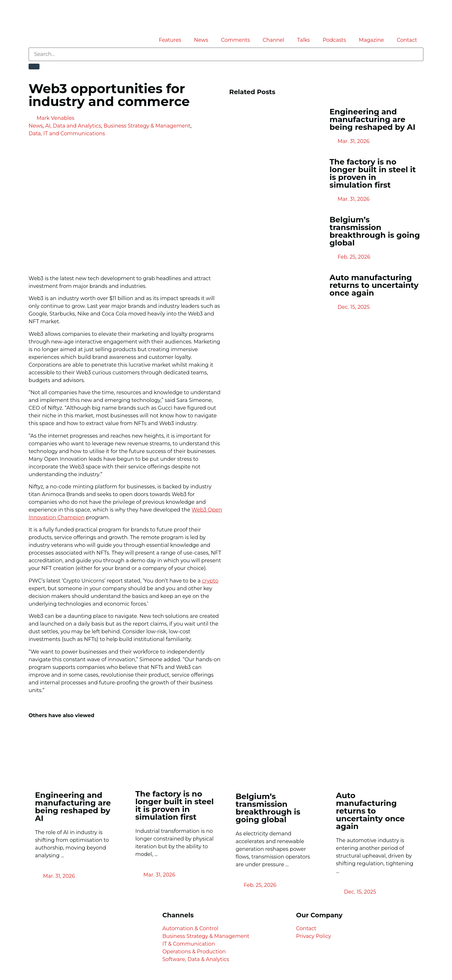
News (201, 40)
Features (170, 40)
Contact (407, 40)
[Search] (34, 67)
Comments (236, 40)
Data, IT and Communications (67, 134)
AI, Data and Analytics (73, 126)
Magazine (371, 40)
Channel (273, 40)
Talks (304, 40)
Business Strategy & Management (147, 126)
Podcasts (334, 40)
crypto (210, 581)
